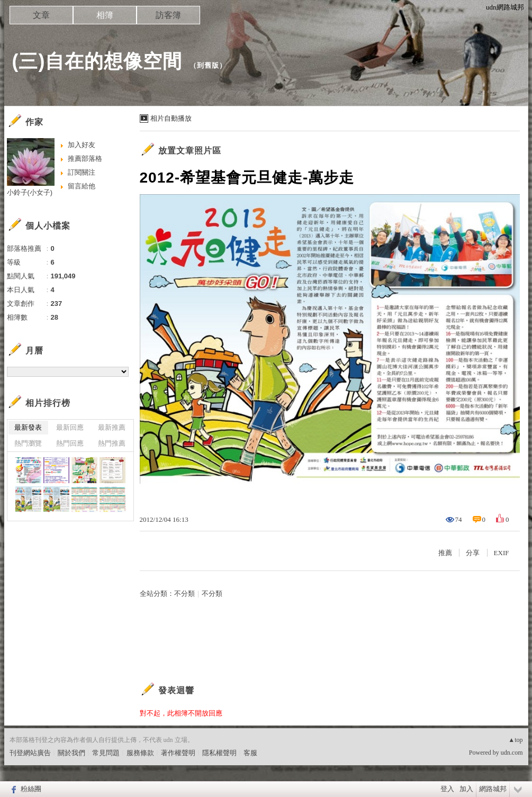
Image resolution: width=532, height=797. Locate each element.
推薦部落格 (85, 159)
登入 (447, 789)
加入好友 (82, 145)
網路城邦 (493, 789)
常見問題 (106, 753)
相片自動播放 (171, 118)
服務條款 (140, 753)
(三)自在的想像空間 (97, 61)
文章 (41, 15)
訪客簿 (168, 15)
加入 (466, 789)
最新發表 (28, 427)
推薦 (445, 553)
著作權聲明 (178, 753)
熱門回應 (70, 443)
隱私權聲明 (219, 753)
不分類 (184, 594)
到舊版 (208, 65)
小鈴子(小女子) (30, 192)
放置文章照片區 (190, 151)
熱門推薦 (112, 443)
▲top (515, 740)
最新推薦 (112, 427)
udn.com (512, 753)
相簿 (105, 15)
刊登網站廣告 (30, 753)
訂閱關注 (82, 172)
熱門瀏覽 (28, 443)
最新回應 (70, 427)
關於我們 (71, 753)
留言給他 (82, 186)
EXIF (502, 553)
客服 (250, 753)
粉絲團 (31, 789)
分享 (473, 553)
